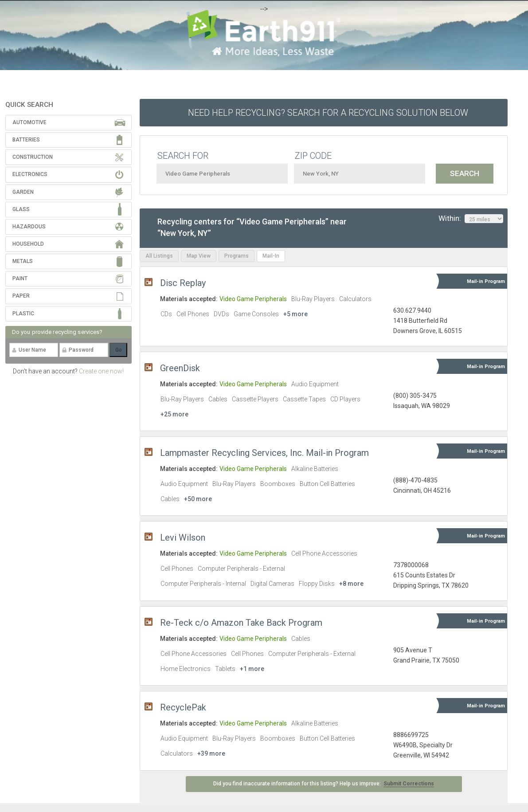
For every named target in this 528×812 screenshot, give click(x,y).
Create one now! (101, 371)
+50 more (198, 499)
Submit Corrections (409, 784)
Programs (237, 256)
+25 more (174, 414)
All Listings (159, 256)
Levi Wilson (183, 537)
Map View (199, 256)
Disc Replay (183, 283)
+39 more (211, 753)
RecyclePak (183, 707)
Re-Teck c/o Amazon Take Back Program (241, 623)
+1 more (252, 669)
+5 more (295, 314)
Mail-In (271, 256)
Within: (471, 219)
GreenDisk (180, 368)
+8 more (351, 584)
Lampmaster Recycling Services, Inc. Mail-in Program (264, 453)
